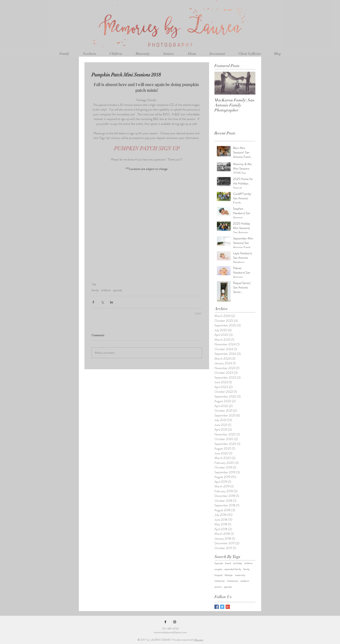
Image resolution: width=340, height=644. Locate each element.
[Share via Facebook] (93, 302)
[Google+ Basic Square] (228, 607)
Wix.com (199, 640)
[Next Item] (249, 83)
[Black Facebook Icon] (165, 622)
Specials (219, 563)
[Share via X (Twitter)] (102, 302)
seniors (218, 587)
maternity (240, 575)
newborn (245, 581)
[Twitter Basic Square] (222, 607)
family (95, 290)
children (106, 290)
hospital (218, 575)
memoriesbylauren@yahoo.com (170, 632)
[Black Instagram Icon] (175, 622)
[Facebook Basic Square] (217, 607)
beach (228, 563)
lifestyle (229, 575)
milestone (220, 581)
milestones (232, 581)
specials (117, 290)
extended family (233, 569)
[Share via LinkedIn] (112, 302)
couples (218, 569)
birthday (238, 563)
